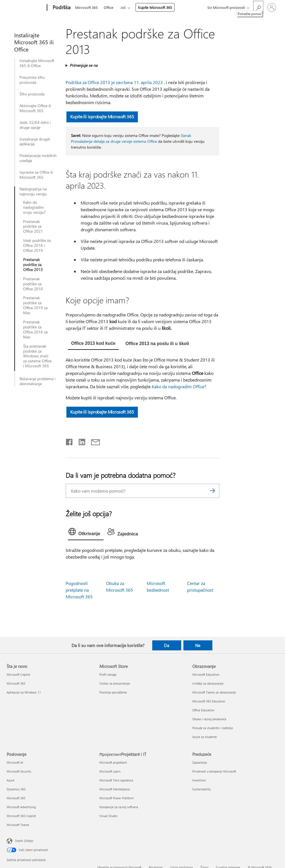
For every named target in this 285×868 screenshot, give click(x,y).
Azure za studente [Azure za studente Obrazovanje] (205, 737)
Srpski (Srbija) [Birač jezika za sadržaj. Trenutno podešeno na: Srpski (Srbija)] (24, 841)
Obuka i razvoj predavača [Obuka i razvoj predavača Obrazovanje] (209, 719)
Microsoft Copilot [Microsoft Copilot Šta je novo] (18, 674)
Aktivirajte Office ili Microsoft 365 (35, 108)
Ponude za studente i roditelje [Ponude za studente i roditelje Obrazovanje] (213, 728)
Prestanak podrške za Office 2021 (33, 227)
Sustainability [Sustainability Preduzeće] (202, 789)
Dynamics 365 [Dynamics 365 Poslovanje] (16, 789)
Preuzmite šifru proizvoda (32, 80)
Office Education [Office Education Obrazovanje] (203, 710)
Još (123, 7)
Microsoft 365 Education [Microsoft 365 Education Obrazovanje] (209, 701)
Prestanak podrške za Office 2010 (33, 284)
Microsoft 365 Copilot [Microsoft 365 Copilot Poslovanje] (21, 816)
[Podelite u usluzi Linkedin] (80, 441)
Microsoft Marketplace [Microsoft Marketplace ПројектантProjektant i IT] (115, 789)
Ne (198, 645)
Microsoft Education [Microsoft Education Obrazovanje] (206, 674)
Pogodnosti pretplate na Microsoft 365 (79, 590)
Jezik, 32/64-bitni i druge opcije (35, 125)
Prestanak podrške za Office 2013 (33, 265)
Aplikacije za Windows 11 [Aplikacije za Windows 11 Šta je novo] (24, 692)
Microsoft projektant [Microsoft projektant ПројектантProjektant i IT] (113, 762)
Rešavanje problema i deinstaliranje (37, 381)
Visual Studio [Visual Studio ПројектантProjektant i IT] (108, 816)
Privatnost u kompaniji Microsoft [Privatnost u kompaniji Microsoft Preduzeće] (214, 771)
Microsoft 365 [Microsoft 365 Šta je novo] (16, 683)
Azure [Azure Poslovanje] (11, 780)
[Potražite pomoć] (258, 7)
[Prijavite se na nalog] (272, 8)
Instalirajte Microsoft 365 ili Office (37, 63)
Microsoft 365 (86, 7)
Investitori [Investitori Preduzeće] (199, 780)
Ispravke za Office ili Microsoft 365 (36, 175)
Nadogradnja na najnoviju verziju (33, 191)
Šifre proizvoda (32, 94)
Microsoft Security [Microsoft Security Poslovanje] (19, 771)
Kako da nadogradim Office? (179, 386)
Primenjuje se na (83, 65)
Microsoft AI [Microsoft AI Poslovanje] (15, 762)
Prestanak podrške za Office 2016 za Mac (35, 330)
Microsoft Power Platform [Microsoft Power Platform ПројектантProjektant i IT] (116, 798)
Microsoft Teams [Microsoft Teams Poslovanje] (18, 825)
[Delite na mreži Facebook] (70, 441)
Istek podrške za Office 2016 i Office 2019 (37, 245)
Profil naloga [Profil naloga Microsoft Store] (108, 674)
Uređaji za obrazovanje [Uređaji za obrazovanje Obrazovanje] (208, 683)
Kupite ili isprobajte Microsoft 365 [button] (102, 116)
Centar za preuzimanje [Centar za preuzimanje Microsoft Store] (115, 683)
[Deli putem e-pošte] (93, 441)
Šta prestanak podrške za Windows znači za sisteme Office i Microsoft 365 (37, 356)
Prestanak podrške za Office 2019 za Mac (35, 305)
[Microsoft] (26, 8)
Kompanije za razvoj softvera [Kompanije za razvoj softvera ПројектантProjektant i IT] (119, 807)
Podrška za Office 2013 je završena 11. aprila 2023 (114, 82)
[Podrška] (61, 8)
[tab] (93, 344)
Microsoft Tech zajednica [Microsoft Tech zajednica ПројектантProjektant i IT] (116, 780)
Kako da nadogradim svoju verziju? (34, 207)
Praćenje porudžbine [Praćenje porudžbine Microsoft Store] (113, 692)
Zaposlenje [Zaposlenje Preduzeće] (200, 762)
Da (167, 645)
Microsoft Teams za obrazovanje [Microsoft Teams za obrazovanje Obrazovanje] (214, 692)
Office (109, 7)
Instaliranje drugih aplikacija (35, 142)
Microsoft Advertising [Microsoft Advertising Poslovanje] (21, 807)
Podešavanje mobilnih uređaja (38, 158)
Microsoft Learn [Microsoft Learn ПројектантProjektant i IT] (110, 771)
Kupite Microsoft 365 (155, 7)
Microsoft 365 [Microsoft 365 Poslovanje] (16, 798)
